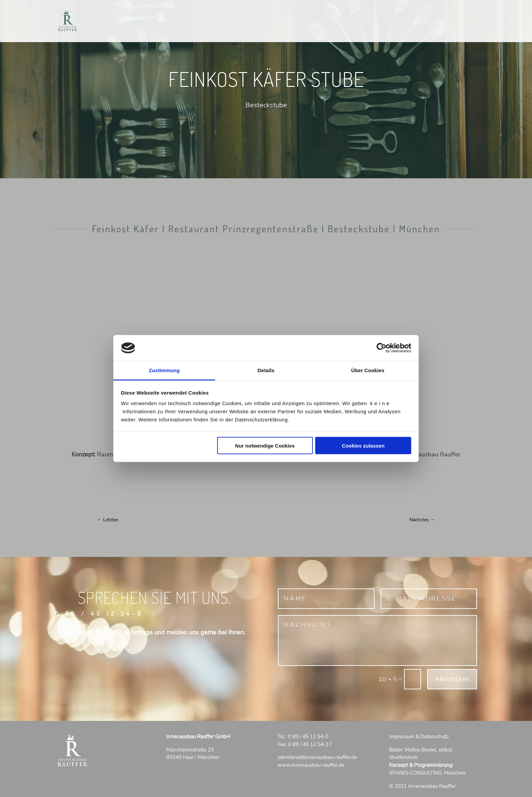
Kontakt (463, 22)
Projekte (423, 22)
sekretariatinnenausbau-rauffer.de (317, 757)
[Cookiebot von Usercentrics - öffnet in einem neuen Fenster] (382, 348)
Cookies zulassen (363, 445)
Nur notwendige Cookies (265, 445)
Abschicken (452, 679)
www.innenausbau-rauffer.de (311, 765)
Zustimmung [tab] (164, 370)
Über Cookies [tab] (368, 370)
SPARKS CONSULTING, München (427, 773)
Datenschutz (435, 737)
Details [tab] (266, 370)
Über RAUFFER (373, 22)
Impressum (402, 737)
